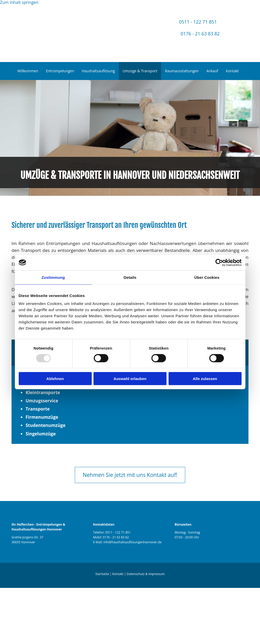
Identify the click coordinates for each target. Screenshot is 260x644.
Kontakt (232, 71)
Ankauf (212, 71)
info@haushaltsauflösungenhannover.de (133, 542)
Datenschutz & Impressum (146, 574)
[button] (130, 475)
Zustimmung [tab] (53, 277)
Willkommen (28, 71)
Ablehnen (55, 379)
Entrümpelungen (60, 71)
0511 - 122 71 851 (198, 22)
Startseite (102, 574)
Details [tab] (130, 277)
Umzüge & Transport (140, 71)
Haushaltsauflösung (98, 71)
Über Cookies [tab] (207, 277)
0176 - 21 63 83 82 (200, 34)
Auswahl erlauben (130, 379)
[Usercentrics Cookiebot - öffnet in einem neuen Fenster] (219, 262)
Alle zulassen (205, 379)
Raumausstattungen (182, 71)
